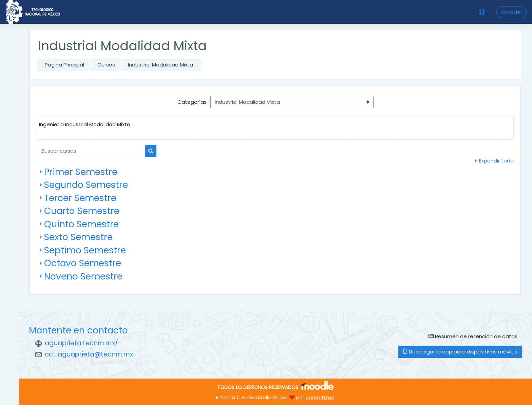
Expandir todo (496, 161)
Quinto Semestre (81, 224)
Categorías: (193, 102)
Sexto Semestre (78, 237)
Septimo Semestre (85, 250)
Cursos (106, 65)
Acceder (511, 12)
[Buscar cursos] (91, 151)
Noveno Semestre (83, 276)
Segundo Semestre (86, 185)
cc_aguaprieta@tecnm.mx (89, 354)
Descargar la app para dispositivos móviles (460, 352)
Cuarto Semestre (82, 211)
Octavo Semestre (83, 263)
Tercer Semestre (80, 198)
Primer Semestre (81, 172)
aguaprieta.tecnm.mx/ (81, 343)
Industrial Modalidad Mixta (160, 65)
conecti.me (320, 397)
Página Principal (64, 65)
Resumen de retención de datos (473, 336)
